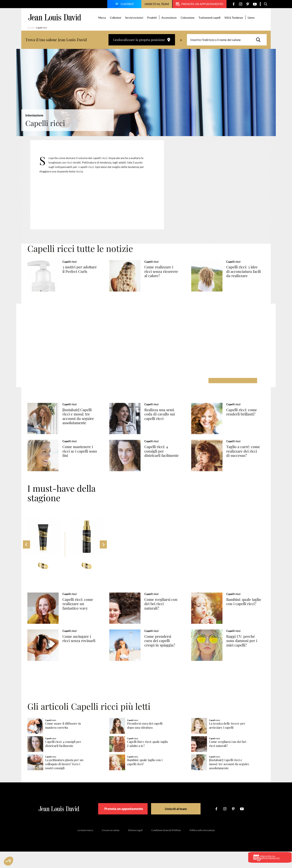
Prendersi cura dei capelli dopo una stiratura (145, 742)
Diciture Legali (135, 847)
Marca (103, 18)
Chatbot (124, 4)
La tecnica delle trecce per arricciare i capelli (227, 742)
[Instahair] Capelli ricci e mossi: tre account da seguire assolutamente (82, 420)
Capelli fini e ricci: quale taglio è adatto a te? (148, 760)
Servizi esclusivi (135, 18)
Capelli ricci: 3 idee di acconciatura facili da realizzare (246, 271)
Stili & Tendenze (234, 18)
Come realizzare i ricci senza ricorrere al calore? (164, 271)
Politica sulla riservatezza (202, 847)
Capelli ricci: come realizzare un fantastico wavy (82, 614)
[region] (100, 187)
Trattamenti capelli (210, 18)
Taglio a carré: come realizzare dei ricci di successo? (247, 458)
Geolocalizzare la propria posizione (142, 40)
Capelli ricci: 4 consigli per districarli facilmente (160, 460)
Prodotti (153, 18)
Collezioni (116, 18)
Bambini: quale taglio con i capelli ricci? (245, 614)
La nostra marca (85, 847)
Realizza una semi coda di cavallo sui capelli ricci (163, 417)
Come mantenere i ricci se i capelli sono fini (82, 458)
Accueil (31, 28)
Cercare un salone (111, 847)
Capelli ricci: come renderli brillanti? (246, 415)
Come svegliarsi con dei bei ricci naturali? (165, 614)
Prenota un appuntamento (200, 4)
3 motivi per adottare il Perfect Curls (82, 271)
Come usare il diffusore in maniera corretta (63, 742)
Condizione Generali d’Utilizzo (166, 847)
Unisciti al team (157, 4)
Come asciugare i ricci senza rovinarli (83, 652)
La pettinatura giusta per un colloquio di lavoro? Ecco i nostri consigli (64, 780)
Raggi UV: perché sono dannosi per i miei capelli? (246, 654)
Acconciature (170, 18)
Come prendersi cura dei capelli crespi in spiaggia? (164, 654)
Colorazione (188, 18)
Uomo (252, 18)
